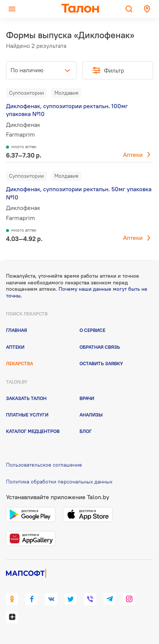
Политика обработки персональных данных (59, 482)
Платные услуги (27, 415)
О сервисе (92, 330)
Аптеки (133, 155)
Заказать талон (26, 398)
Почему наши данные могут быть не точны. (77, 292)
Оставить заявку (101, 363)
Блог (86, 431)
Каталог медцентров (33, 431)
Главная (16, 330)
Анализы (91, 415)
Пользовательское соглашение (44, 465)
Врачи (87, 398)
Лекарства (19, 363)
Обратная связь (100, 347)
